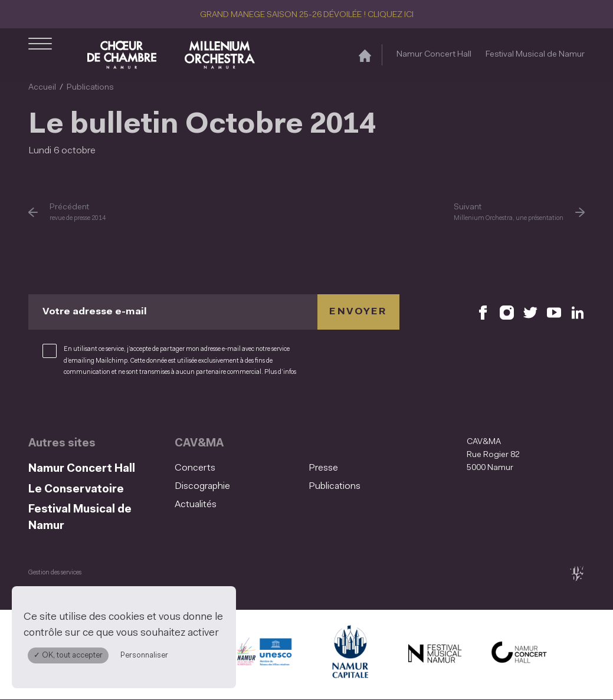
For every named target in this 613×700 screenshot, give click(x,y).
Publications (90, 88)
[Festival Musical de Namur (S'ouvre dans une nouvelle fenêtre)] (434, 655)
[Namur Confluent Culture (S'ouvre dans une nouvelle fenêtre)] (264, 655)
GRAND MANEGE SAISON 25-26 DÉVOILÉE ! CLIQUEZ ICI (307, 15)
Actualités (196, 505)
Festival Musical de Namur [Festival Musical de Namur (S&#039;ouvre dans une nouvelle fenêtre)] (535, 55)
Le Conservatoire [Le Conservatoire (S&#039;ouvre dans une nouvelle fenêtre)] (76, 490)
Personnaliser (144, 655)
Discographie (202, 487)
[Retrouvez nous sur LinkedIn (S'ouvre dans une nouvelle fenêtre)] (578, 312)
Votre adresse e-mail (95, 312)
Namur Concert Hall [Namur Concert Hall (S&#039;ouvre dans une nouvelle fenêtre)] (434, 55)
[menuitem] (238, 469)
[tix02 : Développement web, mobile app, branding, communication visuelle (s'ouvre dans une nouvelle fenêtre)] (577, 574)
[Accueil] (365, 55)
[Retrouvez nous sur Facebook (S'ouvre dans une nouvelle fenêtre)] (483, 312)
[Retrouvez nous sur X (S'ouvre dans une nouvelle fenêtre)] (530, 312)
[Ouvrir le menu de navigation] (40, 55)
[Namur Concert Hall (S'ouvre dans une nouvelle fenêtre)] (519, 655)
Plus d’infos (280, 372)
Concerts (195, 468)
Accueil (42, 88)
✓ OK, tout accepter (68, 655)
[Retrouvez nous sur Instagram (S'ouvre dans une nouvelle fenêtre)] (507, 312)
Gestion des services (55, 573)
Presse (323, 468)
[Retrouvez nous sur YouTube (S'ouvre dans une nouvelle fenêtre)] (554, 312)
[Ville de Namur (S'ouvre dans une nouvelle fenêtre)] (349, 655)
